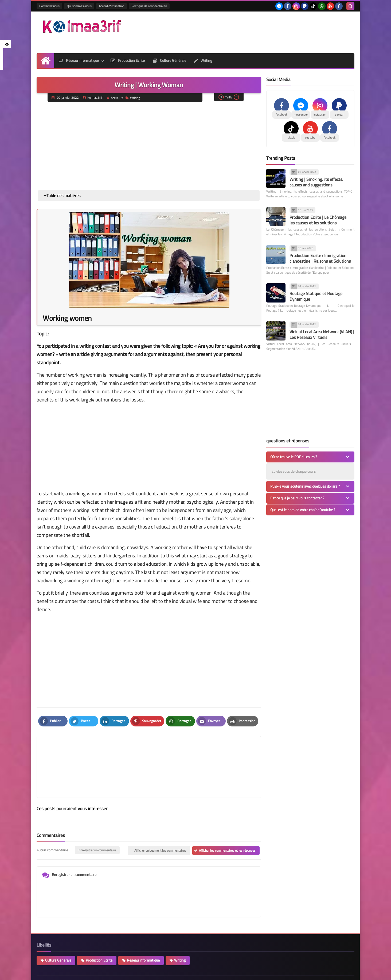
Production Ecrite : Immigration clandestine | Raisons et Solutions (320, 258)
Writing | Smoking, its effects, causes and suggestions (316, 182)
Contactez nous (49, 6)
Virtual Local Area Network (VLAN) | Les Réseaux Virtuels (322, 334)
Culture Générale (169, 60)
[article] (202, 754)
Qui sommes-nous (79, 6)
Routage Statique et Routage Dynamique (316, 296)
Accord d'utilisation (112, 6)
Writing (203, 60)
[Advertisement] (257, 32)
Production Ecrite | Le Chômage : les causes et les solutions (319, 220)
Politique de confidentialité (149, 6)
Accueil (114, 98)
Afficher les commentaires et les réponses (227, 825)
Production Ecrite (128, 60)
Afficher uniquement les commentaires (160, 825)
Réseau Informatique (78, 60)
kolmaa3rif (93, 973)
